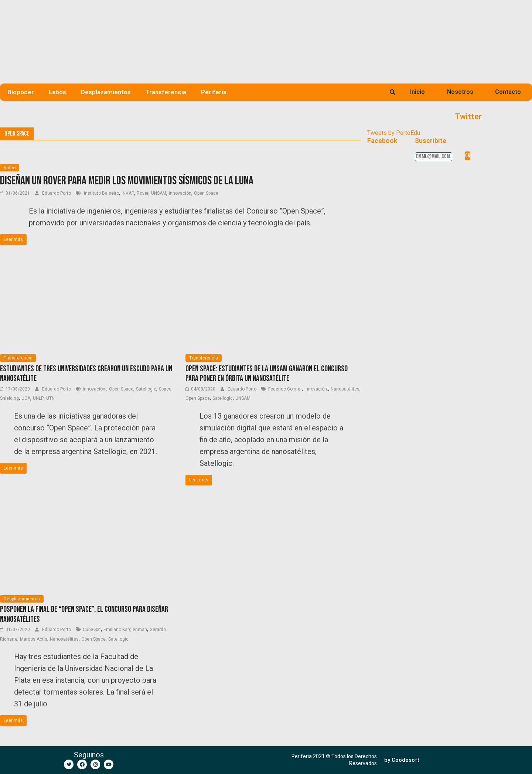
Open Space (206, 193)
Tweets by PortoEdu (394, 133)
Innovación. (95, 389)
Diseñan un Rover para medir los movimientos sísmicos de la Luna (127, 181)
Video (10, 168)
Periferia (214, 92)
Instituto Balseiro (101, 193)
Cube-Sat (92, 630)
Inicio (417, 92)
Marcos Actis (34, 639)
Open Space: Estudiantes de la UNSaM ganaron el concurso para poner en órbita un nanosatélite (267, 374)
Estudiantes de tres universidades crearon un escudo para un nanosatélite (86, 374)
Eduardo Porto (57, 193)
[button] (402, 760)
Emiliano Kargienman (125, 630)
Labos (57, 92)
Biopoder (21, 92)
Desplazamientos (106, 92)
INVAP (128, 193)
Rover (143, 193)
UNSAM (159, 193)
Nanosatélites (345, 389)
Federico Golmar (285, 389)
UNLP (38, 398)
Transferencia (166, 92)
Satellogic (146, 389)
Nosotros (460, 92)
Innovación (180, 193)
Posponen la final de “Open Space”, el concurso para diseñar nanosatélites (84, 614)
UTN (50, 398)
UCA (26, 398)
